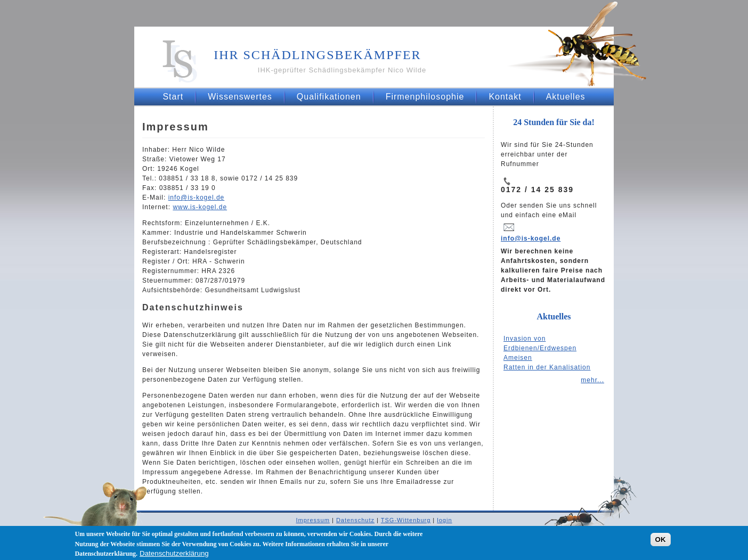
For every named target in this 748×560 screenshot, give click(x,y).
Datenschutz (355, 520)
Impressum (312, 520)
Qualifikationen (329, 97)
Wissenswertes (240, 97)
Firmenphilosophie (425, 97)
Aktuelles (566, 97)
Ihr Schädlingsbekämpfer (317, 55)
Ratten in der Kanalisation (547, 367)
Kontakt (505, 97)
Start (173, 97)
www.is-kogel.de (200, 207)
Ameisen (518, 358)
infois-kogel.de (197, 197)
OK (661, 542)
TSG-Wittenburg (406, 520)
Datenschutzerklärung (174, 555)
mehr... (592, 380)
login (444, 520)
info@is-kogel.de (531, 238)
